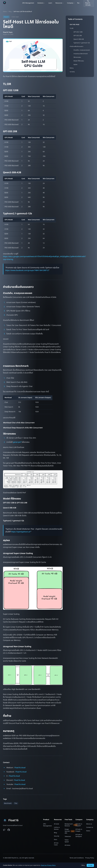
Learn (50, 3)
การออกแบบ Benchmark (81, 54)
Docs (56, 840)
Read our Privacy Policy (48, 865)
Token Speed (67, 841)
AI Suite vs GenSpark (79, 836)
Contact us (90, 827)
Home (5, 12)
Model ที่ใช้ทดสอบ (79, 61)
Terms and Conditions (77, 858)
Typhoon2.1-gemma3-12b (82, 43)
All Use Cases (56, 844)
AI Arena (67, 845)
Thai (16, 803)
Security (57, 836)
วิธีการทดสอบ (77, 57)
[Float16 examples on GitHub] (9, 830)
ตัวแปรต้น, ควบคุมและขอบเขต (82, 50)
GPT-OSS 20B (78, 36)
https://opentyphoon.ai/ (21, 532)
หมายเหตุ (72, 72)
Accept (90, 865)
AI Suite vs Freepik (79, 830)
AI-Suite (57, 824)
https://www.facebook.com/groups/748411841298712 (27, 270)
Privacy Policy (90, 858)
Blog (10, 12)
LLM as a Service (57, 828)
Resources (60, 3)
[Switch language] (79, 3)
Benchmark (8, 803)
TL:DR (72, 28)
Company (71, 3)
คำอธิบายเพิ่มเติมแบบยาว (76, 46)
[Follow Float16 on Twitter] (4, 830)
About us (89, 824)
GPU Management (28, 3)
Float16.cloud (20, 768)
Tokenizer (68, 837)
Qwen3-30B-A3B (79, 39)
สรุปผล (75, 65)
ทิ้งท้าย (72, 68)
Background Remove (69, 825)
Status (88, 831)
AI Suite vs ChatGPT (79, 825)
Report (6, 17)
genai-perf (17, 442)
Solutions (41, 3)
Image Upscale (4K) (69, 831)
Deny (83, 865)
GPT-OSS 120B (78, 32)
